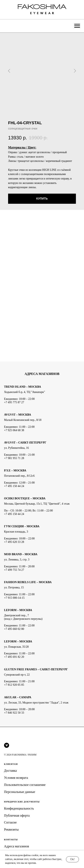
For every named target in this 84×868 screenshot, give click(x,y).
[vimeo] (7, 745)
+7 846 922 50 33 (14, 713)
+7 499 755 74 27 (14, 570)
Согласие (10, 822)
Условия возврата (16, 778)
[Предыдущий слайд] (9, 71)
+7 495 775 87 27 (14, 402)
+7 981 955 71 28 (14, 458)
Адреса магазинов (16, 846)
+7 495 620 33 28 (14, 542)
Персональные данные (20, 792)
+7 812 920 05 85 (14, 685)
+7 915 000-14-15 (14, 598)
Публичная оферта (17, 815)
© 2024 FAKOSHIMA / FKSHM (20, 755)
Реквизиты (11, 829)
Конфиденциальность (19, 808)
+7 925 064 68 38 (14, 430)
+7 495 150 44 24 (14, 486)
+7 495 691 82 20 (14, 657)
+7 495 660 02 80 (14, 629)
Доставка (10, 771)
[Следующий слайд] (75, 71)
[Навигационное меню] (77, 26)
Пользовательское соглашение (25, 785)
